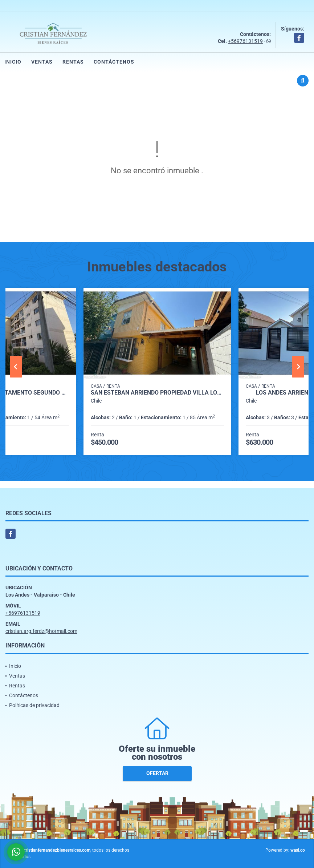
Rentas (73, 62)
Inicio (13, 62)
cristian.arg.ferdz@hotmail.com (41, 631)
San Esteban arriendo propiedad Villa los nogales (158, 393)
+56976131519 (245, 41)
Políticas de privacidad (34, 705)
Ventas (42, 62)
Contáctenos (114, 62)
